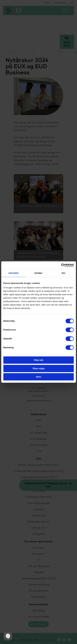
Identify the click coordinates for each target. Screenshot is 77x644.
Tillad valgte (38, 368)
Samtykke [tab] (14, 273)
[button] (8, 636)
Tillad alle (38, 360)
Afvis (38, 377)
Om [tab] (63, 273)
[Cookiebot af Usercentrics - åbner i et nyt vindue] (61, 265)
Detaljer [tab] (39, 273)
